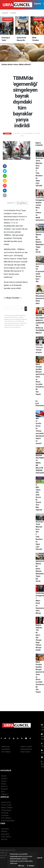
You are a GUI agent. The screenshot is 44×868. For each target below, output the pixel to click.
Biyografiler (5, 834)
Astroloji (4, 839)
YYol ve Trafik (6, 805)
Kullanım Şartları (26, 747)
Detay (21, 866)
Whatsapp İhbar (26, 749)
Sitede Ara (5, 829)
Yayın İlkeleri (6, 749)
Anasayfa (5, 13)
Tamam (30, 866)
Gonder (26, 309)
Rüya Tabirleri (6, 837)
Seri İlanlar (5, 815)
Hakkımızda (5, 747)
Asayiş (4, 784)
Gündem (13, 13)
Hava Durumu (6, 802)
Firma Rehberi (6, 818)
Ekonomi (4, 786)
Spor (3, 792)
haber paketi (5, 860)
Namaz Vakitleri (7, 808)
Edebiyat (4, 794)
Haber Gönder (26, 752)
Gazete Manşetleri (8, 821)
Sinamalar (5, 813)
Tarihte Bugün (6, 810)
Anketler (4, 831)
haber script (4, 865)
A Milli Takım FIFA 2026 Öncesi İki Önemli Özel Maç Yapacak (39, 497)
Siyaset (4, 781)
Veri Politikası (6, 752)
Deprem (37, 4)
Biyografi (4, 789)
